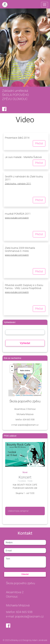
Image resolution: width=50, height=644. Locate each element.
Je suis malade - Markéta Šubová (23, 157)
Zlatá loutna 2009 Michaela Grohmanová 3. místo (20, 249)
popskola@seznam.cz (29, 616)
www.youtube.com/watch (17, 218)
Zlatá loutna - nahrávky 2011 (18, 184)
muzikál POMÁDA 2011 (18, 214)
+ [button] (12, 367)
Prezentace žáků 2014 (17, 138)
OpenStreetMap (28, 395)
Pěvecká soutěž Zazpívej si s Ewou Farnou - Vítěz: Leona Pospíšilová (24, 287)
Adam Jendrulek (40, 640)
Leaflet (18, 395)
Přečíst (39, 143)
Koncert (25, 477)
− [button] (12, 371)
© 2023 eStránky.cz (12, 640)
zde (36, 488)
